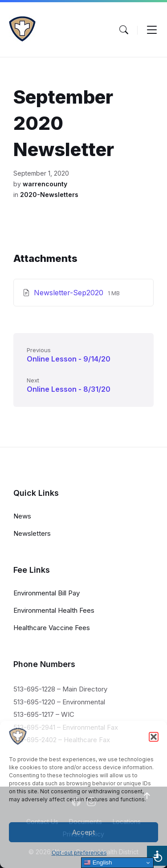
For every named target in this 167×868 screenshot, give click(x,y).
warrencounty (45, 184)
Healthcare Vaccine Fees (52, 628)
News (22, 516)
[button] (154, 737)
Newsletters (32, 533)
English (98, 863)
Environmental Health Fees (54, 610)
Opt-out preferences (79, 853)
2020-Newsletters (49, 195)
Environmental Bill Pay (47, 593)
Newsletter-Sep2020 (70, 293)
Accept (83, 832)
